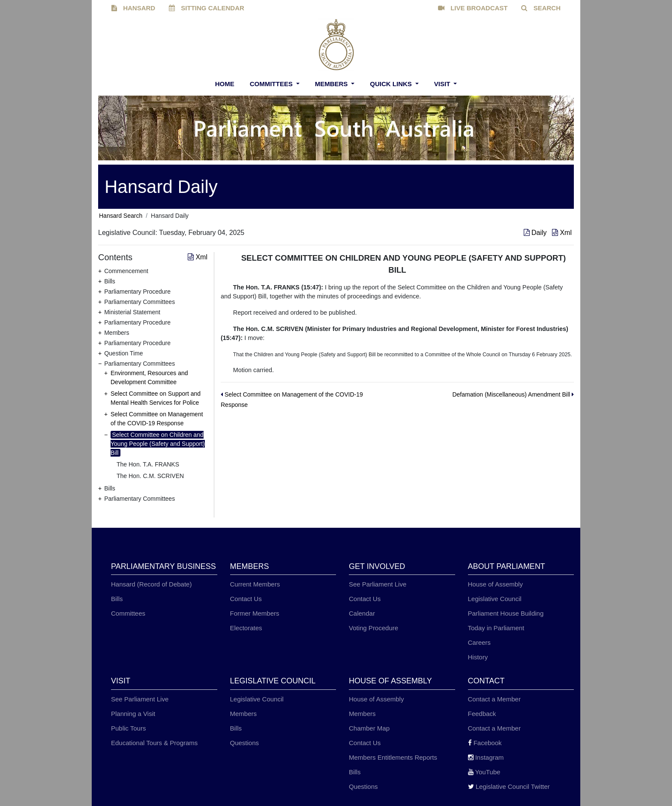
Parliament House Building (506, 613)
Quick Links (392, 84)
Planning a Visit (133, 714)
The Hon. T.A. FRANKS (148, 464)
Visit (443, 84)
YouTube (484, 772)
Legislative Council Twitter (509, 786)
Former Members (255, 613)
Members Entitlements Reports (393, 757)
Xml (562, 233)
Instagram (486, 757)
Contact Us (246, 599)
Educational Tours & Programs (154, 743)
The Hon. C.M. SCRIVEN (150, 476)
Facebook (485, 743)
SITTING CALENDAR (207, 8)
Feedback (482, 714)
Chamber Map (369, 728)
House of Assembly (495, 584)
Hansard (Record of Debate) (151, 584)
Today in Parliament (496, 628)
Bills (117, 599)
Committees (272, 84)
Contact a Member (494, 699)
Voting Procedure (373, 628)
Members (332, 84)
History (478, 657)
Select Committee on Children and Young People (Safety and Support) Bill (158, 444)
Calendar (362, 613)
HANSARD (133, 8)
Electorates (246, 628)
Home (225, 84)
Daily (536, 233)
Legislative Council (495, 599)
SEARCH (541, 8)
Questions (245, 743)
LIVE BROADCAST (473, 8)
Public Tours (128, 728)
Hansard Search (121, 216)
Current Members (255, 584)
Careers (479, 642)
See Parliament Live (378, 584)
